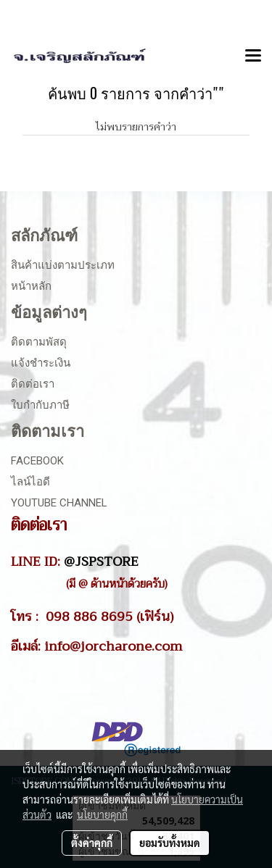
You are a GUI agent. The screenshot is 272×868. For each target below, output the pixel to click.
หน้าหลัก (31, 286)
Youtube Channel (59, 503)
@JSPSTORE (101, 562)
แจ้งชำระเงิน (41, 363)
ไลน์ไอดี (30, 482)
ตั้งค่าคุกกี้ (92, 843)
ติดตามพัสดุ (39, 342)
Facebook (37, 461)
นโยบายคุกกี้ (102, 814)
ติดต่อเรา (33, 384)
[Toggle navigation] (253, 57)
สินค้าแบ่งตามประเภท (63, 265)
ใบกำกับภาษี (40, 405)
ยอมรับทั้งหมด (170, 843)
